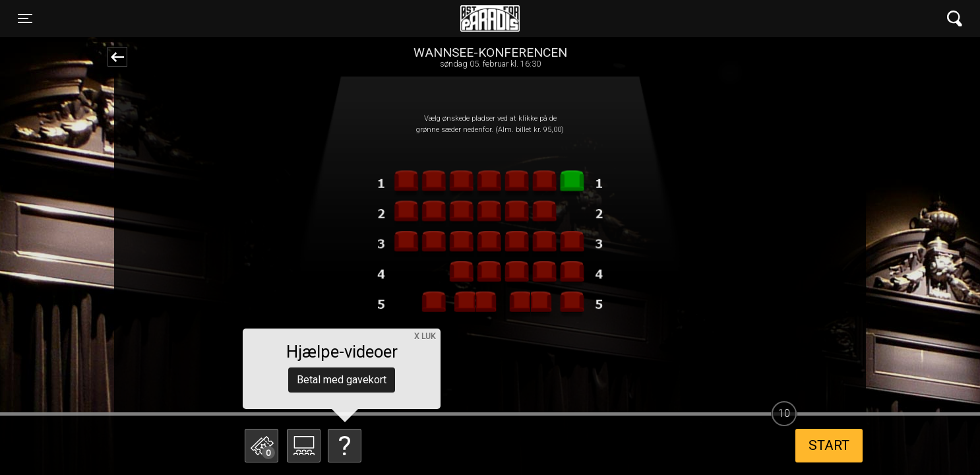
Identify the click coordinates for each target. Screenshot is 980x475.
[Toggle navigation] (25, 18)
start (829, 445)
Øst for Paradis (490, 18)
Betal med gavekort (342, 380)
